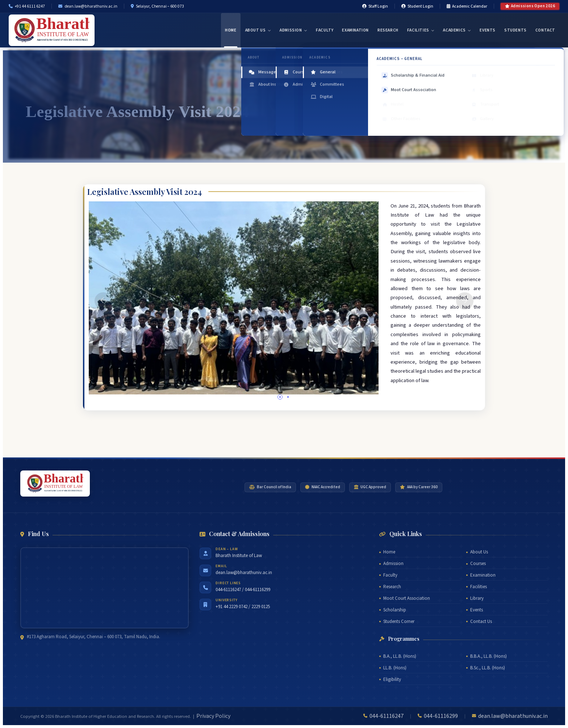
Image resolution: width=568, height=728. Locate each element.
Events (488, 30)
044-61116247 (387, 716)
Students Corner (399, 622)
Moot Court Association (407, 598)
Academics (457, 30)
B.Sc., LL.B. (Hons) (488, 668)
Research (388, 30)
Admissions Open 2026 (530, 6)
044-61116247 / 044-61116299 (243, 590)
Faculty (325, 30)
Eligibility (392, 679)
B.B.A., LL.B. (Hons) (488, 656)
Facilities (421, 30)
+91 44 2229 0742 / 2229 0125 (243, 607)
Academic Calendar (467, 6)
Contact (545, 30)
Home (231, 30)
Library (477, 598)
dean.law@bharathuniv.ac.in (244, 573)
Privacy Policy (213, 716)
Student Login (417, 6)
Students (515, 30)
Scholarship (395, 610)
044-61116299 (441, 716)
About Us (258, 30)
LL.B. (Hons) (395, 668)
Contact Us (481, 622)
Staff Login (375, 6)
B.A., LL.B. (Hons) (400, 656)
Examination (355, 30)
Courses (478, 564)
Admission (293, 30)
